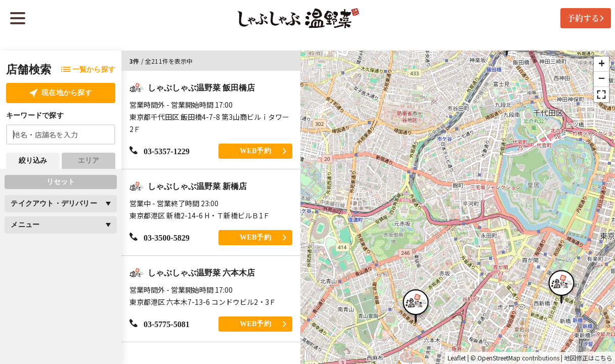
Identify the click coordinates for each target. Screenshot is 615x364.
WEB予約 (263, 151)
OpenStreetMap (499, 358)
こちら (603, 358)
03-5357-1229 (160, 151)
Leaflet (457, 358)
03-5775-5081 (160, 324)
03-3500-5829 (160, 237)
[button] (561, 286)
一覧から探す (88, 70)
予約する (586, 18)
